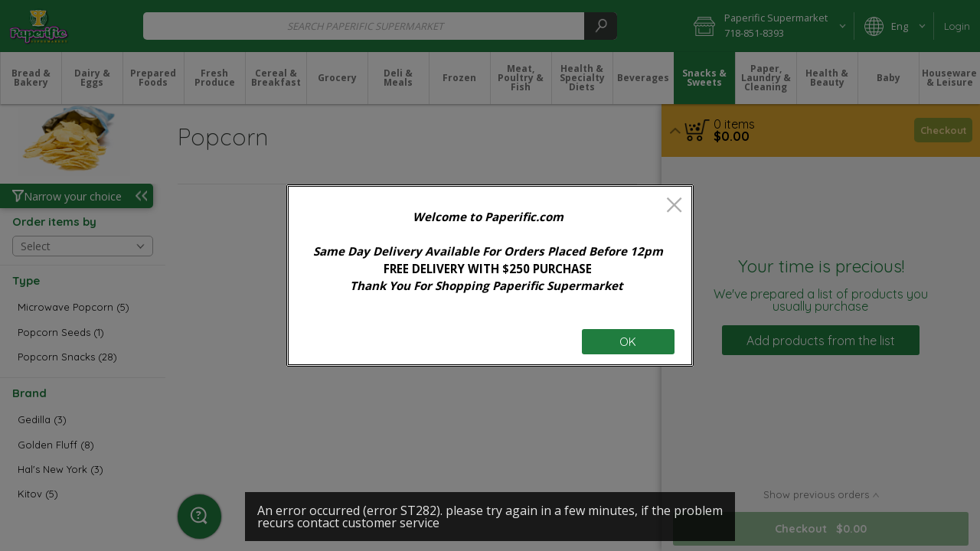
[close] (674, 206)
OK (628, 342)
